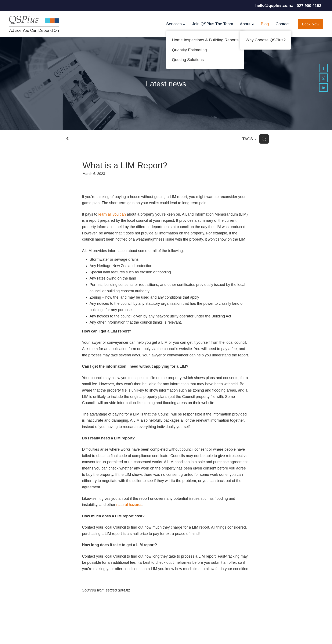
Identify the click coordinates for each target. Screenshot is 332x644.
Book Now (311, 24)
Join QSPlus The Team (213, 24)
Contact (283, 24)
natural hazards (129, 505)
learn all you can (112, 214)
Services (176, 24)
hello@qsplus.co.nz (274, 6)
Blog (265, 24)
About (247, 24)
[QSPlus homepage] (40, 24)
